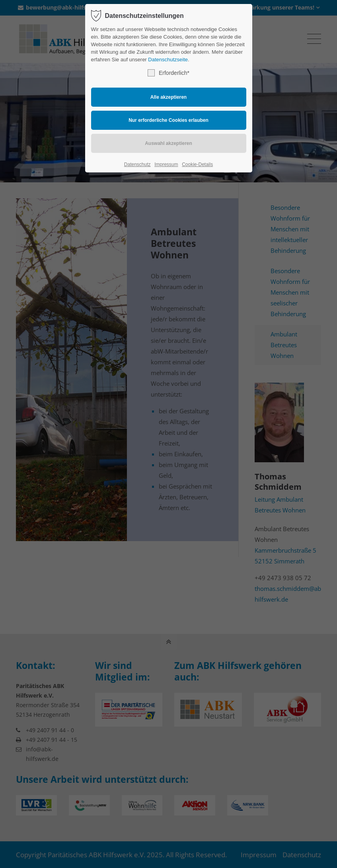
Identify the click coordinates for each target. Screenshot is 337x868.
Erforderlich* (168, 73)
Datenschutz (137, 164)
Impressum (166, 164)
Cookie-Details (197, 164)
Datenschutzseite (168, 60)
